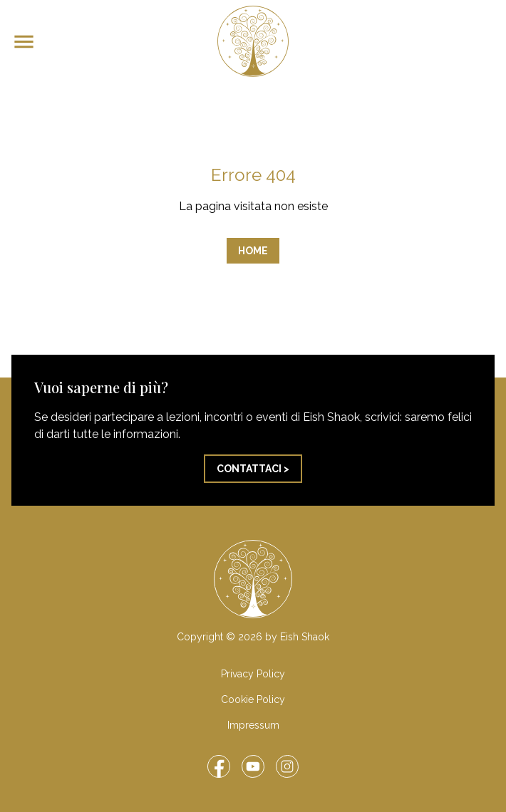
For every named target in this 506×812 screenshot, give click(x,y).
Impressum (253, 725)
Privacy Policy (253, 674)
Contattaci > (253, 469)
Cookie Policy (253, 699)
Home (253, 251)
